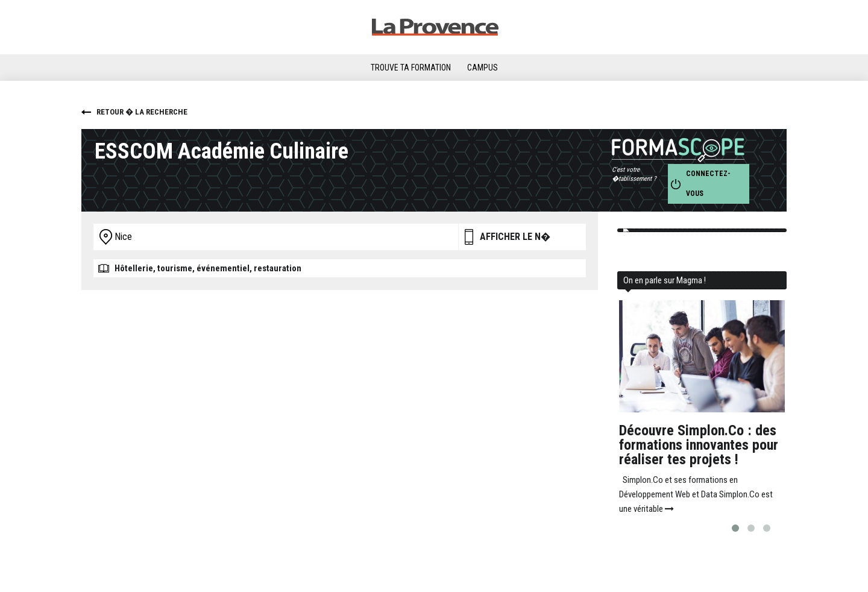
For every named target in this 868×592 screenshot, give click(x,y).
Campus (483, 68)
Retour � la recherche (142, 112)
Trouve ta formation (411, 68)
